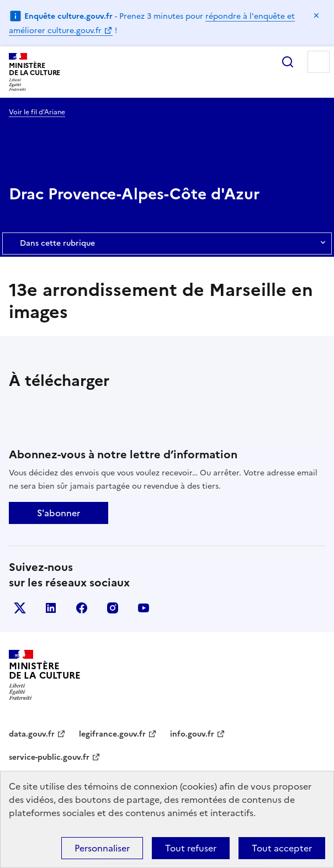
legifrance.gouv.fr (112, 734)
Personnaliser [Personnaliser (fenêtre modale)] (102, 848)
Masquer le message (316, 15)
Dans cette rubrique (167, 244)
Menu (319, 62)
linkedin (51, 608)
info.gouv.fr (192, 734)
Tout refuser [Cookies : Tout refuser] (191, 848)
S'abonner (59, 513)
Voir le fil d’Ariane (37, 112)
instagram (113, 608)
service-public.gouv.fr (49, 757)
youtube (144, 608)
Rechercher (288, 62)
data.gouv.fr (32, 734)
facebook (82, 608)
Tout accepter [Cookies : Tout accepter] (282, 848)
